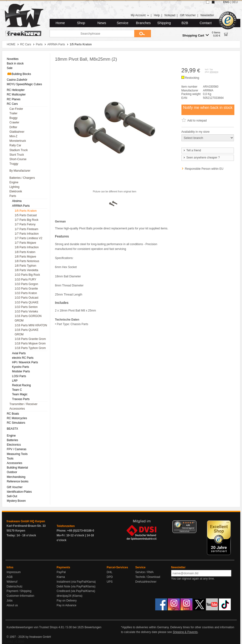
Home (60, 23)
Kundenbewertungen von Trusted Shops (32, 627)
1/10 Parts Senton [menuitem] (26, 307)
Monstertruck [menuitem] (18, 141)
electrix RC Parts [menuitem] (23, 358)
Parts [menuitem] (13, 196)
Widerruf (12, 582)
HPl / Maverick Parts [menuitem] (25, 362)
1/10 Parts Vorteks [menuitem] (26, 311)
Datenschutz (15, 586)
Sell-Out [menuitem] (12, 496)
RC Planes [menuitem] (14, 99)
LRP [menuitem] (15, 381)
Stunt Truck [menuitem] (17, 155)
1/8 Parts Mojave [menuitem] (26, 257)
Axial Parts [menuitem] (19, 353)
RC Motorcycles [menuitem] (17, 418)
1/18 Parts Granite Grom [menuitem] (30, 339)
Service (123, 23)
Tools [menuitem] (10, 459)
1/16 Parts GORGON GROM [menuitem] (28, 318)
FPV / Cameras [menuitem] (17, 449)
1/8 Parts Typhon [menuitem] (26, 266)
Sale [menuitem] (10, 68)
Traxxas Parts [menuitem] (21, 399)
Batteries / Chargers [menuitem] (22, 178)
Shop (81, 23)
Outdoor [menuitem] (12, 472)
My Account (140, 15)
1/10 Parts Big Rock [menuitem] (27, 275)
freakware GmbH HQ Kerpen (26, 521)
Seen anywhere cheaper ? (201, 158)
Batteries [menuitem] (13, 440)
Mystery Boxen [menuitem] (16, 501)
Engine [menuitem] (14, 182)
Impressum (14, 572)
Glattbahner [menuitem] (17, 132)
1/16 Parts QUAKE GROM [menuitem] (27, 332)
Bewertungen (93, 627)
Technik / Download (148, 577)
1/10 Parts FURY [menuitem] (26, 280)
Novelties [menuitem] (13, 59)
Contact (206, 23)
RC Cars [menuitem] (12, 104)
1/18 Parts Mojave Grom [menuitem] (30, 343)
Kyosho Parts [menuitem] (21, 367)
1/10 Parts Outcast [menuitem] (27, 298)
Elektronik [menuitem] (16, 191)
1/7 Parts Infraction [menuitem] (27, 234)
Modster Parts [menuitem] (21, 371)
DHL (110, 572)
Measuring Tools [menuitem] (17, 454)
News (102, 23)
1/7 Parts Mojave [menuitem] (26, 243)
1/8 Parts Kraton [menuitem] (25, 252)
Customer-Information (21, 596)
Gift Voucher (188, 15)
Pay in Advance (67, 605)
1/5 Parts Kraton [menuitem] (26, 211)
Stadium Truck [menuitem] (19, 150)
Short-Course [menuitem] (18, 159)
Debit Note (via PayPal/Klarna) (76, 586)
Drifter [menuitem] (13, 127)
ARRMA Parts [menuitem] (21, 206)
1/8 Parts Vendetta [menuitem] (27, 270)
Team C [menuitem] (17, 390)
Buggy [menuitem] (14, 118)
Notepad (170, 15)
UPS (110, 582)
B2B (185, 23)
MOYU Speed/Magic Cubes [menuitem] (24, 84)
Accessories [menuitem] (17, 409)
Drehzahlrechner (146, 582)
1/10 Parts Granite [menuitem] (26, 289)
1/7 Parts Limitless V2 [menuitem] (29, 238)
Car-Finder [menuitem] (16, 109)
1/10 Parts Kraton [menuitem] (26, 293)
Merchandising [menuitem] (16, 477)
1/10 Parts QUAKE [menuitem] (27, 302)
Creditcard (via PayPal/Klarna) (76, 591)
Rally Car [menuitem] (15, 145)
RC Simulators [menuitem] (16, 423)
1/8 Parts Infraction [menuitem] (27, 247)
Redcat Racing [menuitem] (22, 385)
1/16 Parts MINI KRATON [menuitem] (31, 325)
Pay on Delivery (67, 601)
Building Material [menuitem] (18, 468)
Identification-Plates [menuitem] (19, 492)
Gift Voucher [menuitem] (15, 487)
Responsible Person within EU (204, 169)
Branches (143, 23)
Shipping (164, 23)
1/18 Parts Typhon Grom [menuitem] (30, 348)
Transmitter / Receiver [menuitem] (24, 404)
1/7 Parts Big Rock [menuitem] (27, 220)
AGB (10, 577)
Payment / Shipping (19, 591)
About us (12, 605)
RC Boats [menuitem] (13, 414)
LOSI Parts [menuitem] (19, 376)
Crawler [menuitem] (14, 122)
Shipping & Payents (185, 632)
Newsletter (207, 15)
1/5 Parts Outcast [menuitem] (26, 215)
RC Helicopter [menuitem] (16, 90)
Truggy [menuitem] (14, 164)
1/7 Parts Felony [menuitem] (25, 224)
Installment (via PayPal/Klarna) (76, 582)
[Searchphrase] (92, 34)
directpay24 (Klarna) (70, 596)
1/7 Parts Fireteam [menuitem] (27, 229)
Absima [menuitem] (17, 201)
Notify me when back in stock (208, 108)
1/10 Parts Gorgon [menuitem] (26, 284)
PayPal (61, 572)
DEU (235, 2)
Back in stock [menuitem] (15, 63)
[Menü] (194, 523)
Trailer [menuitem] (14, 113)
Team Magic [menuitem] (20, 394)
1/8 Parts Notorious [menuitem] (27, 261)
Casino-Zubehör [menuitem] (17, 80)
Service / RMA (145, 572)
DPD (110, 577)
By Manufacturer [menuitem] (20, 171)
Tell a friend (192, 150)
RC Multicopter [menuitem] (16, 95)
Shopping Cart (196, 35)
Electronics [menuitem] (14, 445)
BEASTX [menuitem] (13, 429)
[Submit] (143, 34)
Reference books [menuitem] (18, 481)
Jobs (10, 601)
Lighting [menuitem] (15, 187)
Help (157, 15)
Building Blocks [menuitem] (19, 74)
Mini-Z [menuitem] (13, 136)
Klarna (61, 577)
